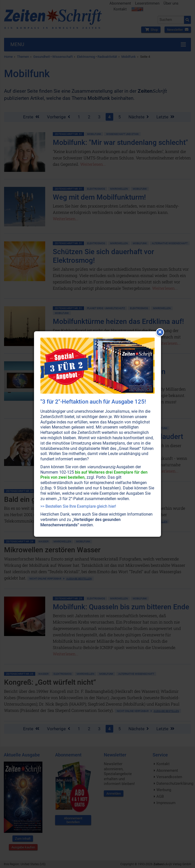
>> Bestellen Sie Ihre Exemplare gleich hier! (78, 506)
